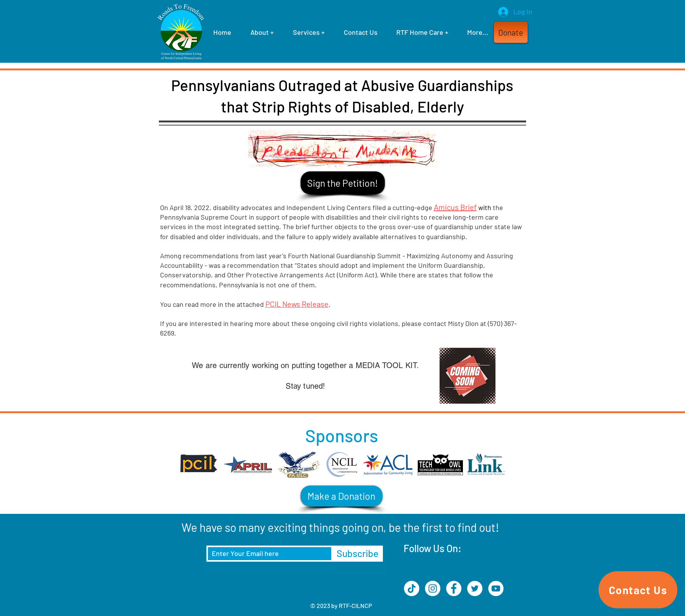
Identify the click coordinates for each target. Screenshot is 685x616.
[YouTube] (496, 588)
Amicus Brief (455, 207)
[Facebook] (454, 588)
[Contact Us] (638, 590)
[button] (511, 32)
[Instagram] (433, 588)
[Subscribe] (357, 554)
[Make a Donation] (342, 496)
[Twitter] (475, 588)
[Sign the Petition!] (343, 183)
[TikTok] (412, 588)
